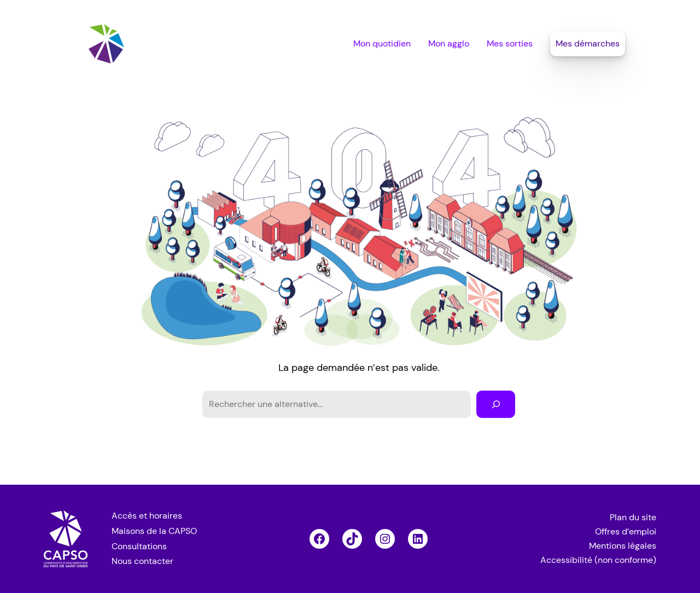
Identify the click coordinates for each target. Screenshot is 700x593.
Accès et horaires (147, 516)
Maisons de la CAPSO (154, 531)
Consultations (139, 546)
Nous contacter (142, 561)
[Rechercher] (496, 404)
